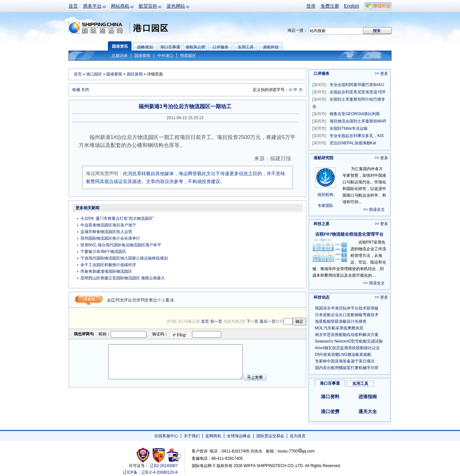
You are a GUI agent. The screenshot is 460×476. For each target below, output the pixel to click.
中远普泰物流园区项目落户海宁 (108, 225)
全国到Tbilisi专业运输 (340, 128)
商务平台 (92, 6)
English (352, 6)
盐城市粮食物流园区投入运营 (106, 232)
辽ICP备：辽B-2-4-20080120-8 (150, 472)
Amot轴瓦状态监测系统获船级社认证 (347, 348)
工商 (144, 455)
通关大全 (368, 411)
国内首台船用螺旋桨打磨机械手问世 (347, 368)
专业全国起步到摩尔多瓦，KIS (348, 136)
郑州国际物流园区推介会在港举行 (110, 238)
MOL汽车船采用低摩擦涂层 (339, 328)
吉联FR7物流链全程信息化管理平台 (350, 234)
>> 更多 (381, 73)
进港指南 (368, 397)
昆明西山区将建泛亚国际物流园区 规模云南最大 (123, 278)
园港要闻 (142, 56)
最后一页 (268, 321)
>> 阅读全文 (374, 210)
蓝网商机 (213, 436)
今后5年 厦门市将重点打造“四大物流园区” (117, 218)
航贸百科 (148, 6)
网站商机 (120, 6)
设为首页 (298, 436)
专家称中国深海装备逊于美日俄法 (345, 361)
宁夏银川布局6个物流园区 (103, 252)
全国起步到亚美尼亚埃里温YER (349, 92)
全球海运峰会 (239, 436)
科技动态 (322, 297)
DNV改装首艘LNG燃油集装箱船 (343, 355)
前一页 (216, 321)
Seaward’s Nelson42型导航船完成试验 (349, 341)
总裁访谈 (120, 56)
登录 (311, 6)
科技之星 (322, 224)
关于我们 (192, 436)
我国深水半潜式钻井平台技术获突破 (347, 308)
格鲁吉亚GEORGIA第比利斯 (346, 114)
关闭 (85, 90)
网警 (159, 455)
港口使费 (330, 411)
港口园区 (94, 74)
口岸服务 (322, 73)
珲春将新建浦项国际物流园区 (106, 271)
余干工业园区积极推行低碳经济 (108, 265)
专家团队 (326, 206)
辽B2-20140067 (164, 466)
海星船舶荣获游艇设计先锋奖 (341, 321)
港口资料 (330, 397)
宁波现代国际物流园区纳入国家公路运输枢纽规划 (124, 258)
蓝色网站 (176, 6)
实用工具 (360, 384)
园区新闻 (135, 74)
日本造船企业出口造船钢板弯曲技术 (347, 315)
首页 (73, 6)
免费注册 (330, 6)
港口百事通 (330, 383)
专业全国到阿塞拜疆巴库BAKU (348, 85)
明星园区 (188, 56)
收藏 (76, 90)
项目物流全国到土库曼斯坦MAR (349, 121)
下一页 (252, 321)
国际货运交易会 (270, 436)
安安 (174, 455)
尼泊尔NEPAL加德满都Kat (344, 143)
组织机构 (326, 195)
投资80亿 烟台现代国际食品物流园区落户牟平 (121, 245)
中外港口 (165, 56)
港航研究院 (324, 158)
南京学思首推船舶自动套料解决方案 (347, 335)
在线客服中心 (166, 436)
